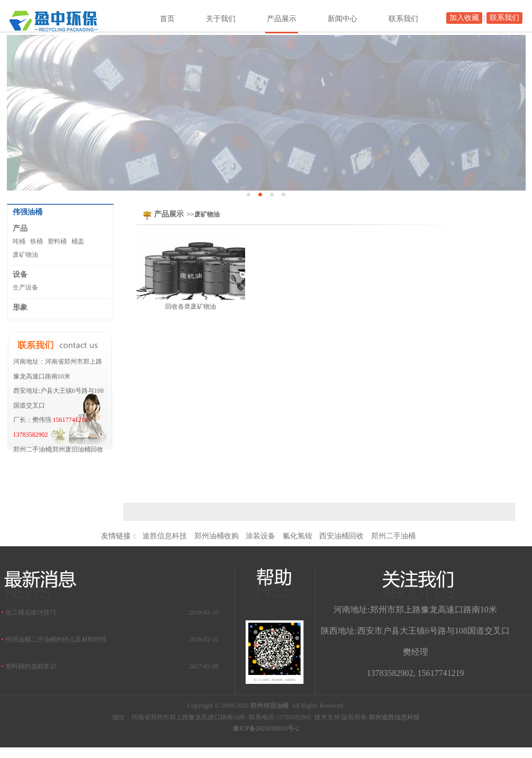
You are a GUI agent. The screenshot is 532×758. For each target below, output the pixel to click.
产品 (20, 228)
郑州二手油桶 (393, 536)
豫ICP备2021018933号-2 (266, 728)
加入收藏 (464, 18)
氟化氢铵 (297, 536)
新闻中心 (342, 19)
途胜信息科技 (165, 536)
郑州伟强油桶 (269, 706)
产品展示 (282, 19)
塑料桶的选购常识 (31, 666)
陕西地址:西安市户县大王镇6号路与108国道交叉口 (415, 631)
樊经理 (416, 652)
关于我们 (221, 19)
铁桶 (37, 241)
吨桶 (19, 241)
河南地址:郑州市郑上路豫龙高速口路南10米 (415, 610)
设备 (20, 274)
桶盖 (78, 241)
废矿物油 (25, 255)
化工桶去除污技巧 (31, 612)
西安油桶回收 (341, 536)
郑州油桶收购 (217, 536)
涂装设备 (260, 536)
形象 (20, 307)
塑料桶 (57, 241)
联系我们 (504, 18)
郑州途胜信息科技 (394, 717)
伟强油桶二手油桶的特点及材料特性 (56, 639)
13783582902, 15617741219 (416, 673)
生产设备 (25, 287)
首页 (167, 19)
